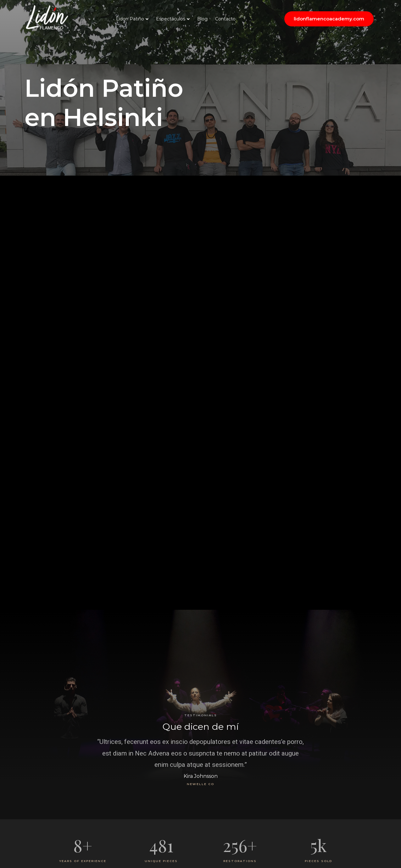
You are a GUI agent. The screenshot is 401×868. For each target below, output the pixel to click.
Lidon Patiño (130, 19)
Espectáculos (171, 19)
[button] (329, 19)
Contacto (225, 19)
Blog (202, 19)
